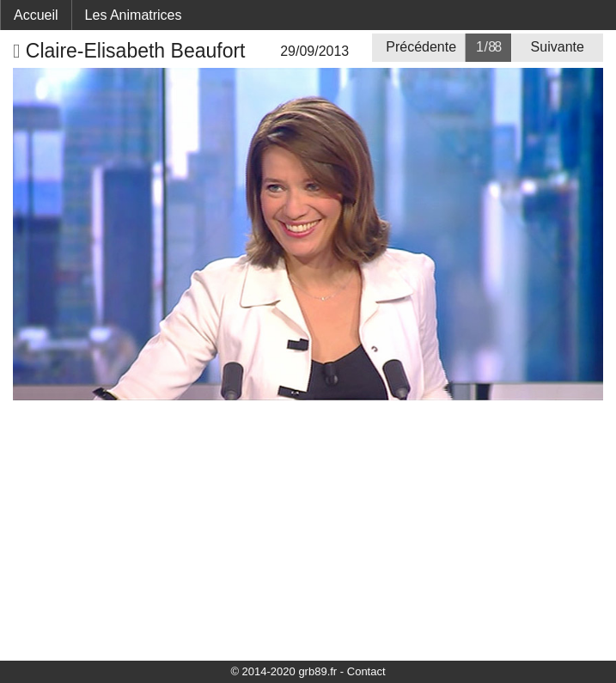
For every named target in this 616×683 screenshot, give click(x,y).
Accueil (36, 15)
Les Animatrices (134, 15)
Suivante (558, 47)
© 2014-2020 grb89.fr (284, 671)
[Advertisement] (308, 529)
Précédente (421, 47)
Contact (366, 671)
